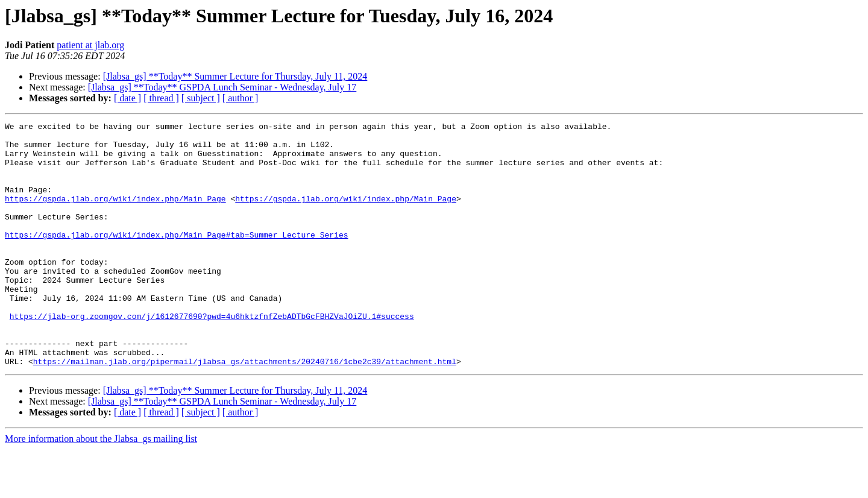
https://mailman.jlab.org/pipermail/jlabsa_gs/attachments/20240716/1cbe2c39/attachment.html (245, 410)
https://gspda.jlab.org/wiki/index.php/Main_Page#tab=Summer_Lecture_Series (176, 258)
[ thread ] (161, 98)
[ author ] (241, 98)
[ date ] (127, 98)
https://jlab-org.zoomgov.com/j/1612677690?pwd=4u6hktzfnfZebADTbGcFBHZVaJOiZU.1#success (212, 356)
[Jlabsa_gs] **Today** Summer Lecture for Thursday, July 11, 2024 (235, 76)
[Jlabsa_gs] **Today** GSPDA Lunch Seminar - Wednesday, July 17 (222, 87)
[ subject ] (201, 98)
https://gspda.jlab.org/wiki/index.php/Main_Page (115, 215)
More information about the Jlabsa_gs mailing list (101, 487)
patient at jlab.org (90, 45)
